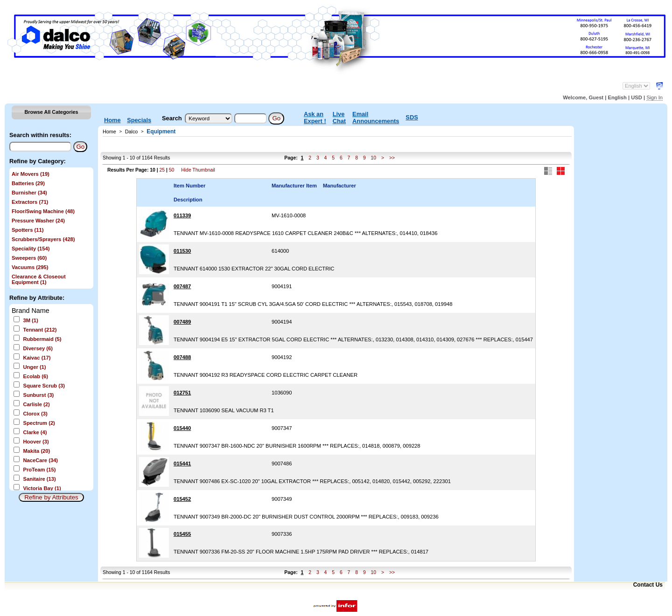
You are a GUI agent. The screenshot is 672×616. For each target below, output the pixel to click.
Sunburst (38, 395)
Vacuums (30, 267)
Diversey (38, 348)
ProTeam (39, 470)
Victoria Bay (42, 488)
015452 (182, 499)
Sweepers (29, 258)
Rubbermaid (42, 339)
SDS (412, 117)
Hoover (36, 442)
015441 (182, 464)
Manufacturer (339, 186)
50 (172, 170)
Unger (34, 367)
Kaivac (37, 358)
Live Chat (339, 118)
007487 (182, 286)
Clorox (35, 414)
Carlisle (36, 404)
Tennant (40, 330)
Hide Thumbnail (198, 170)
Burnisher (29, 193)
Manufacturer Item (294, 186)
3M (30, 320)
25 (162, 170)
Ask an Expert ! (315, 118)
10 (374, 158)
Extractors (30, 202)
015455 (182, 534)
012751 (182, 393)
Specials (139, 120)
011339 (182, 215)
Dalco (132, 132)
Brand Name (31, 311)
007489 (182, 322)
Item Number (189, 186)
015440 (182, 428)
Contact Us (648, 585)
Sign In (654, 97)
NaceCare (40, 460)
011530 (182, 251)
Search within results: (40, 135)
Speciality (31, 249)
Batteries (28, 183)
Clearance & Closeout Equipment (39, 279)
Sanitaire (39, 479)
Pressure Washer (38, 221)
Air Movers (31, 174)
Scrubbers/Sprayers (43, 239)
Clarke (35, 432)
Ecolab (35, 376)
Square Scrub (44, 386)
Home (112, 120)
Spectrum (39, 423)
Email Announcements (376, 118)
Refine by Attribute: (37, 298)
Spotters (28, 230)
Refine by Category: (38, 161)
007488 (182, 357)
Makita (36, 451)
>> (392, 158)
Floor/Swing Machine (43, 211)
